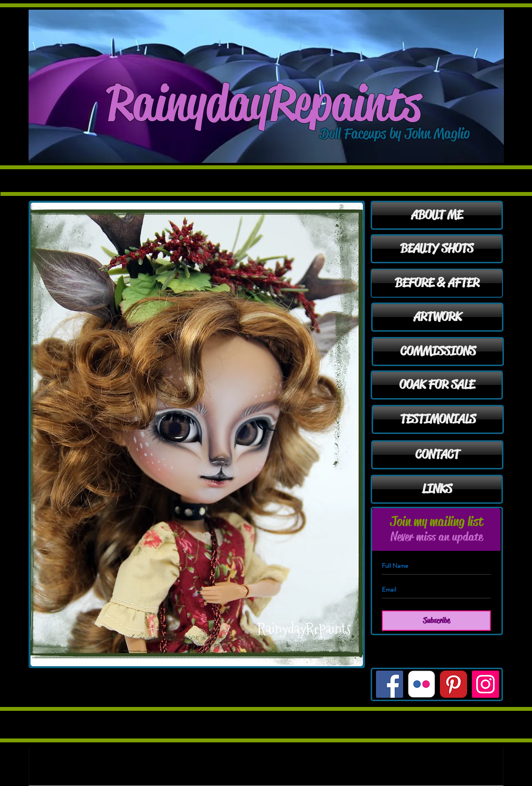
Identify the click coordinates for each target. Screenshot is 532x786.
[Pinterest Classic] (454, 684)
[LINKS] (437, 489)
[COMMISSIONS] (438, 352)
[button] (197, 434)
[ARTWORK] (437, 317)
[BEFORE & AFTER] (437, 283)
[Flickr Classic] (422, 684)
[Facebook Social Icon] (390, 684)
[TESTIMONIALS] (438, 419)
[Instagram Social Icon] (485, 684)
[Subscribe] (436, 621)
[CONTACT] (437, 455)
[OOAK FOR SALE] (437, 385)
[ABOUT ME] (437, 215)
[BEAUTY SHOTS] (437, 249)
